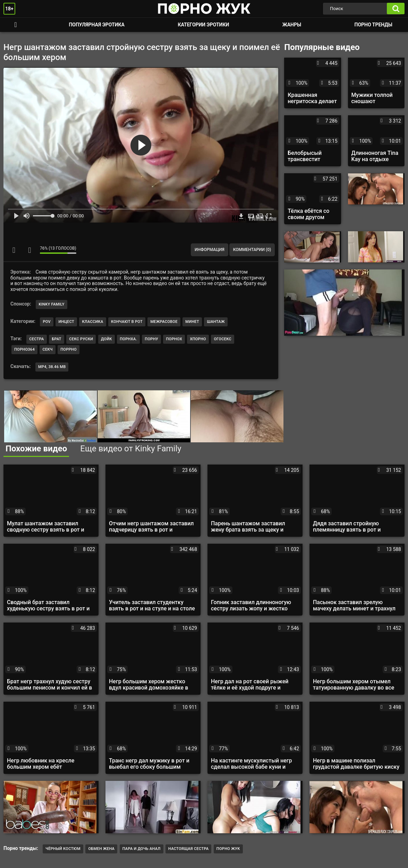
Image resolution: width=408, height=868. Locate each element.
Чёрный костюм (63, 849)
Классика (92, 322)
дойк (107, 339)
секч (47, 349)
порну (151, 339)
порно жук (228, 849)
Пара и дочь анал (142, 849)
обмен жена (101, 849)
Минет (192, 322)
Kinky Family (51, 304)
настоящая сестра (188, 849)
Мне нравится (14, 250)
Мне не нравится (29, 250)
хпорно (198, 339)
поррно (69, 349)
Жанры (292, 25)
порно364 (24, 349)
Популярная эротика (97, 25)
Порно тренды (373, 25)
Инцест (66, 322)
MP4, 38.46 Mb (52, 367)
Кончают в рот (127, 322)
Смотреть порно (16, 25)
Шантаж (216, 322)
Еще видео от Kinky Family (131, 449)
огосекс (223, 339)
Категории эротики (203, 25)
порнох (174, 339)
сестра (36, 339)
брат (57, 339)
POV (46, 322)
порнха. (128, 339)
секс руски (81, 339)
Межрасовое (164, 322)
